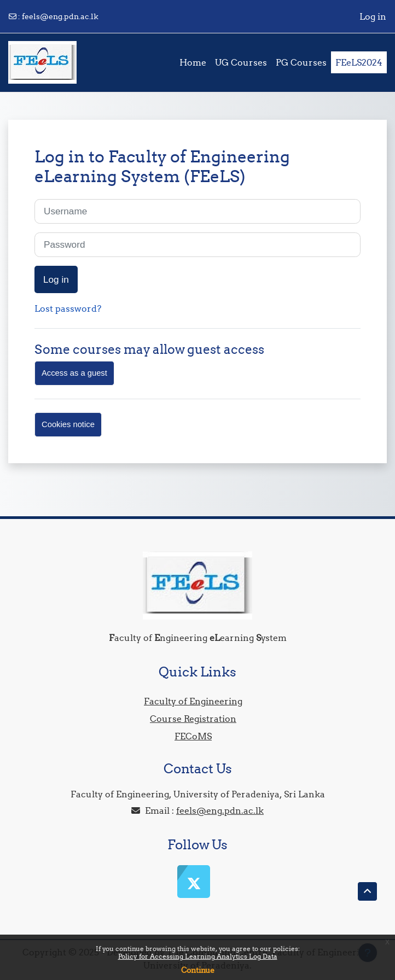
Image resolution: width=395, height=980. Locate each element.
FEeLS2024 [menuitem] (359, 62)
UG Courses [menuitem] (241, 62)
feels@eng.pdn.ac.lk (60, 16)
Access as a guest (74, 373)
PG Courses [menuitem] (301, 62)
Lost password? (68, 308)
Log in (373, 16)
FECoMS (193, 736)
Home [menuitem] (193, 62)
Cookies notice (68, 424)
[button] (367, 891)
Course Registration (193, 719)
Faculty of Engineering (193, 701)
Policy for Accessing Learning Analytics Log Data (198, 956)
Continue (198, 970)
